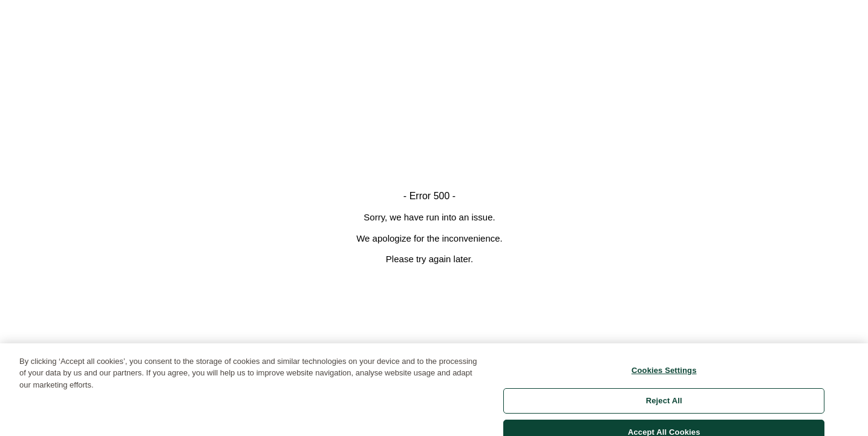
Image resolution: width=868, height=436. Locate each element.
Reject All (664, 404)
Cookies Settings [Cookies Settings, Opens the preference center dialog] (664, 374)
